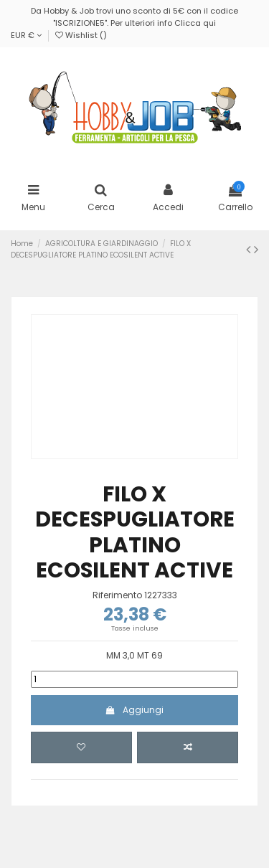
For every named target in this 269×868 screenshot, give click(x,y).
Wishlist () (81, 35)
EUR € (26, 35)
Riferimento (117, 595)
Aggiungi (134, 710)
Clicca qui (195, 23)
